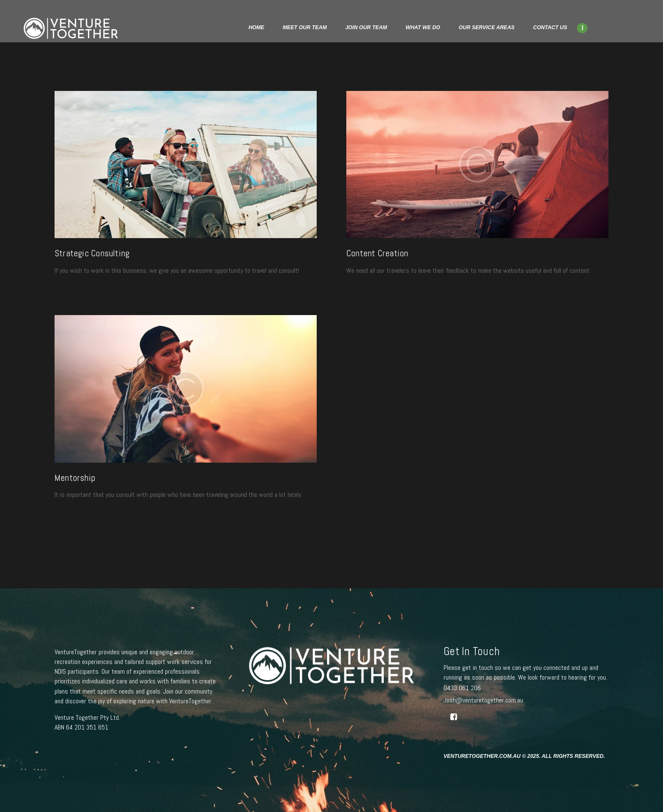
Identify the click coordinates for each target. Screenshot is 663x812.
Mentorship (75, 478)
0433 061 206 (462, 688)
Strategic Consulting (92, 254)
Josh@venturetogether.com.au (483, 700)
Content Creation (377, 254)
